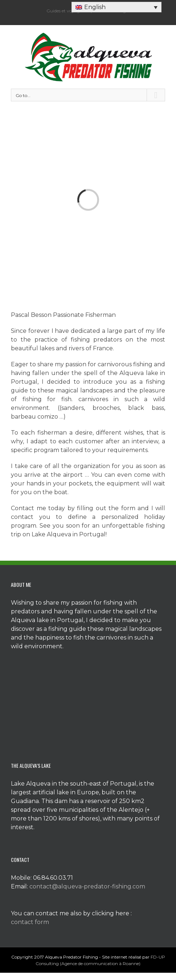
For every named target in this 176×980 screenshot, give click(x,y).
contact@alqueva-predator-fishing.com (87, 886)
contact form (30, 922)
